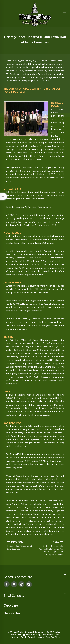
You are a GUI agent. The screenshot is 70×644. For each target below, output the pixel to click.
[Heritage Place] (35, 13)
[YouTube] (14, 584)
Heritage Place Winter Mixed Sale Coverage (20, 545)
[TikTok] (21, 584)
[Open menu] (64, 13)
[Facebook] (7, 584)
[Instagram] (29, 584)
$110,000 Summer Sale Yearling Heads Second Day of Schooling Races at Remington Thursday (50, 548)
